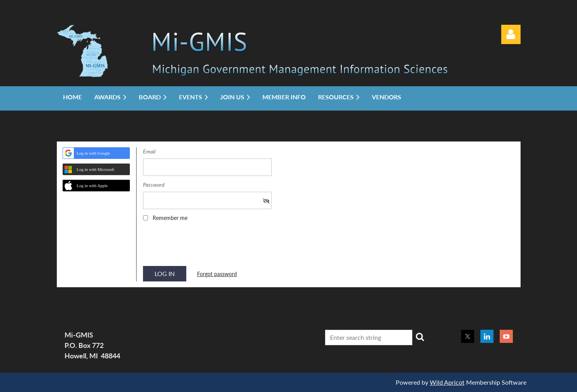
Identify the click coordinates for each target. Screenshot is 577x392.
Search (420, 337)
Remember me (170, 218)
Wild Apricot (447, 382)
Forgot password (217, 274)
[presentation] (202, 246)
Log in (511, 34)
